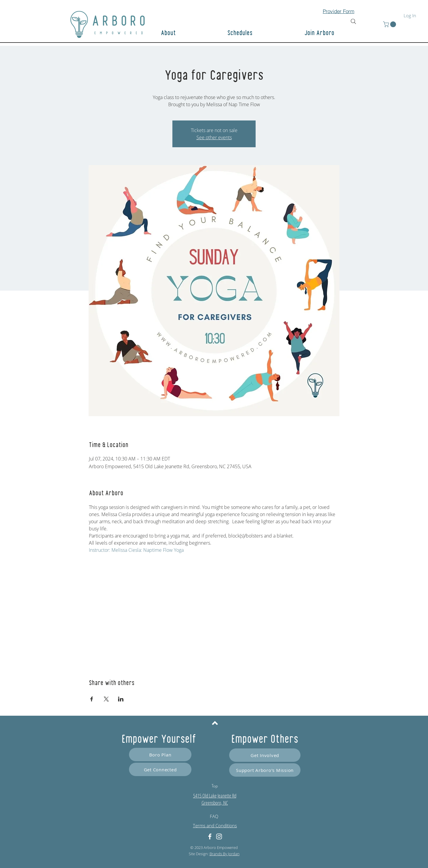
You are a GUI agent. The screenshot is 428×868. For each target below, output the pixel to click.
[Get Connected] (160, 769)
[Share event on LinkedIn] (121, 699)
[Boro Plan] (160, 755)
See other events (214, 137)
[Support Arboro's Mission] (265, 770)
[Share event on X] (106, 699)
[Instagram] (219, 836)
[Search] (353, 21)
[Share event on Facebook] (92, 699)
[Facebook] (210, 836)
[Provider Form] (339, 11)
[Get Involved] (265, 755)
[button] (340, 33)
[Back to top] (215, 723)
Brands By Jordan (225, 854)
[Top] (215, 786)
